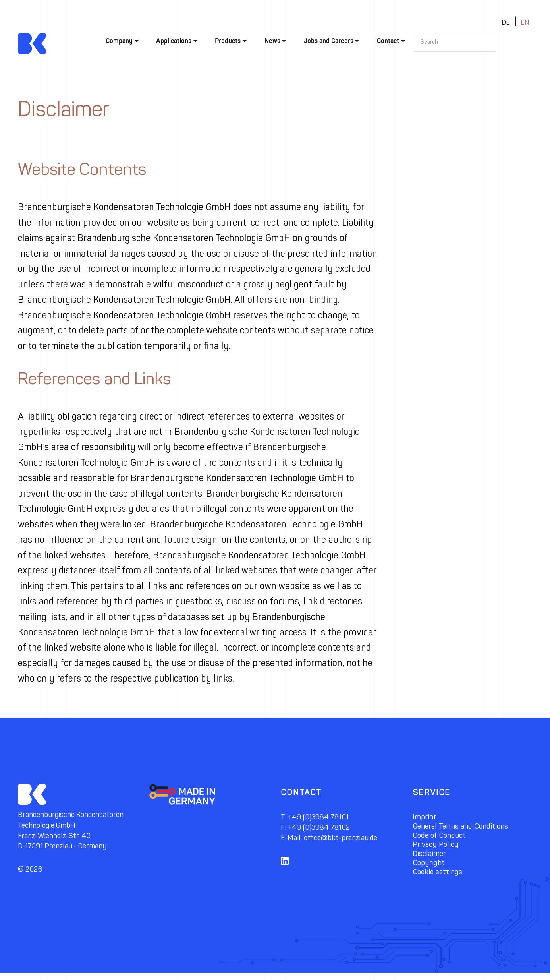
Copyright (430, 867)
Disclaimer (431, 857)
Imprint (425, 817)
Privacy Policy (438, 847)
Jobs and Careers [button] (329, 41)
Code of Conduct (443, 837)
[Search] (455, 42)
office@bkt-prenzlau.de (346, 838)
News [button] (272, 41)
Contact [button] (388, 41)
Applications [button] (174, 41)
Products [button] (228, 41)
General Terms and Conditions (465, 827)
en (525, 22)
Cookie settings (440, 877)
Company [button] (119, 41)
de (506, 22)
